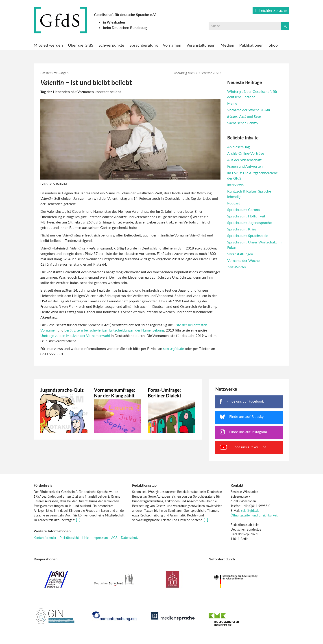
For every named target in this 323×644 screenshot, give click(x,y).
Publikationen (251, 45)
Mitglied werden (48, 45)
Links (86, 538)
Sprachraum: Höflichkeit (246, 216)
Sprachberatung (144, 45)
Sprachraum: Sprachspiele (248, 235)
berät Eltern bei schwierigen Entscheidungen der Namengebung (114, 330)
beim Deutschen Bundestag (125, 27)
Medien (227, 45)
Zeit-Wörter (237, 267)
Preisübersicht (69, 538)
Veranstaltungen (201, 45)
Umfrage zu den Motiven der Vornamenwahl (75, 335)
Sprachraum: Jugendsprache (249, 222)
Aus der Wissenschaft (244, 160)
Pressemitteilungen (54, 73)
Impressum (100, 538)
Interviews (235, 185)
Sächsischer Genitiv (243, 123)
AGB (114, 538)
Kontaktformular (45, 538)
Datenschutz (130, 538)
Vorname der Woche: (249, 110)
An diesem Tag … (240, 147)
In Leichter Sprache (271, 10)
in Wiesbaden (114, 22)
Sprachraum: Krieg (242, 229)
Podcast (234, 203)
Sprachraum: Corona (243, 209)
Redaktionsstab (144, 485)
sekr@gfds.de (174, 348)
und (244, 116)
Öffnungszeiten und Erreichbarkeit (254, 515)
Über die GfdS (81, 45)
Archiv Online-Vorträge (246, 153)
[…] (78, 520)
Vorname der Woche (243, 260)
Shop (273, 45)
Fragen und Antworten (245, 166)
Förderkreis (43, 485)
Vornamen (172, 45)
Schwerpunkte (111, 45)
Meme (232, 103)
